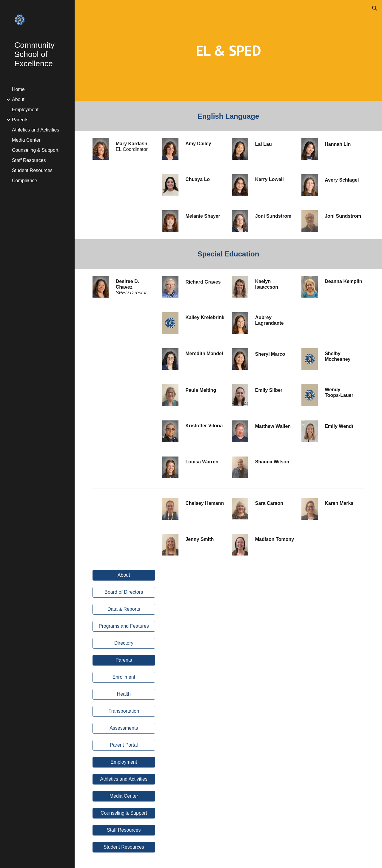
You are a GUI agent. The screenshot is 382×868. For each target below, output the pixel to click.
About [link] (18, 99)
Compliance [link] (24, 181)
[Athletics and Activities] (124, 779)
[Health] (124, 694)
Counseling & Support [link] (35, 150)
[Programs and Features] (124, 626)
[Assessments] (124, 728)
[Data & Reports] (124, 609)
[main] (228, 51)
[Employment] (124, 762)
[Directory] (124, 643)
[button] (375, 8)
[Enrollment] (124, 677)
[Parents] (124, 660)
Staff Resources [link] (29, 160)
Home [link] (18, 89)
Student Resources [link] (32, 170)
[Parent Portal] (124, 745)
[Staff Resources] (124, 830)
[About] (124, 575)
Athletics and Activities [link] (36, 130)
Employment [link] (25, 110)
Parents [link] (20, 120)
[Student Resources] (124, 847)
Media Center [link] (26, 140)
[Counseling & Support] (124, 813)
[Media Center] (124, 796)
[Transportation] (124, 711)
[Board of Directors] (124, 592)
